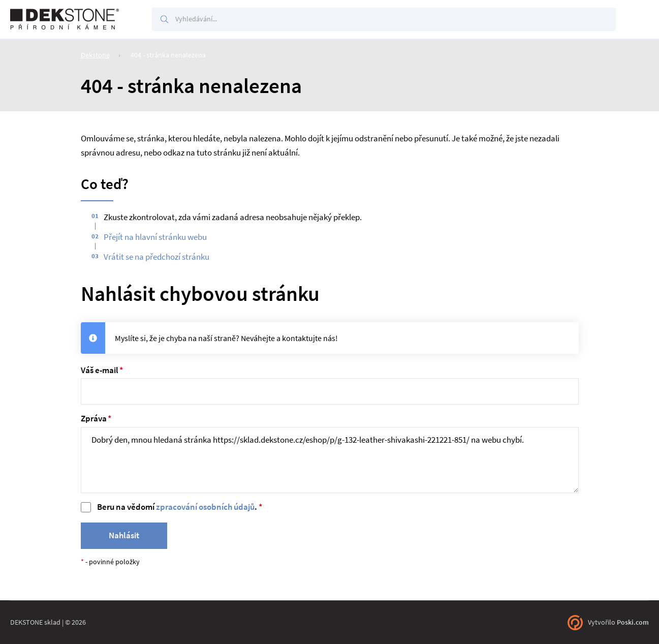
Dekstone (95, 55)
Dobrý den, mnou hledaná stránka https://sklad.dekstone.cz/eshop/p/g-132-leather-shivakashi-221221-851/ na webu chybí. (330, 460)
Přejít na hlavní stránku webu (155, 237)
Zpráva (94, 419)
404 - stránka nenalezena (168, 55)
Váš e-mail (100, 370)
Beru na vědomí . (177, 507)
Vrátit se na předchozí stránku (156, 257)
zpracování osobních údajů (205, 507)
